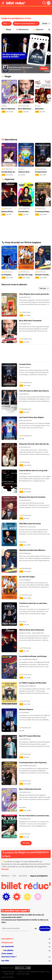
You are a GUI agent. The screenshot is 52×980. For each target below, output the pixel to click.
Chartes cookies (9, 974)
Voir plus (26, 843)
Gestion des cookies (23, 974)
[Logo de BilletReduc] (16, 3)
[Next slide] (49, 53)
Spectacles (23, 876)
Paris (14, 876)
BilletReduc (5, 876)
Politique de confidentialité (26, 972)
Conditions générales (8, 972)
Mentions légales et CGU (42, 972)
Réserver (44, 68)
